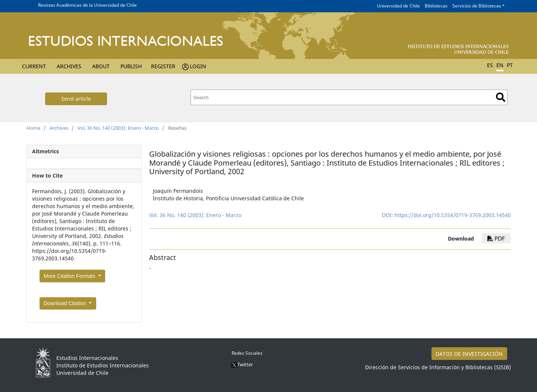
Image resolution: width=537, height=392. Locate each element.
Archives (69, 66)
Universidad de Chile (398, 6)
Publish (131, 66)
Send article (76, 99)
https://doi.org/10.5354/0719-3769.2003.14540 (453, 215)
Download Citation (66, 303)
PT (510, 65)
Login (198, 66)
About (101, 66)
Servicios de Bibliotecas (477, 6)
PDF (496, 238)
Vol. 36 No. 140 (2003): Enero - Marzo (118, 128)
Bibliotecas (436, 6)
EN (500, 65)
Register (163, 66)
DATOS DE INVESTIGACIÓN (469, 354)
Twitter (242, 364)
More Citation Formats (70, 276)
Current (34, 66)
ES (490, 65)
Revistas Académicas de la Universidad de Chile (87, 5)
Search (501, 97)
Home (33, 128)
